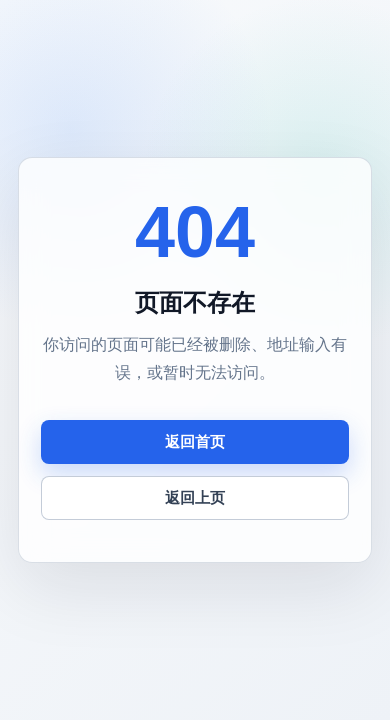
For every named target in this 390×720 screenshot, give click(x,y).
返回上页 (195, 497)
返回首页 (195, 441)
